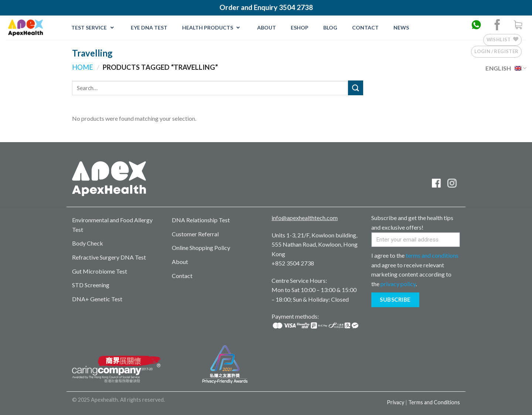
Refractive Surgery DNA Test (109, 257)
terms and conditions (432, 255)
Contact (182, 276)
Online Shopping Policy (201, 248)
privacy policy (398, 284)
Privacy (395, 402)
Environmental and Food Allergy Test (112, 225)
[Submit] (355, 88)
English (506, 68)
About (180, 262)
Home (83, 67)
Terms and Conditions (434, 402)
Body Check (88, 243)
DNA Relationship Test (201, 220)
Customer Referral (195, 234)
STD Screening (91, 285)
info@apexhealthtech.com (305, 218)
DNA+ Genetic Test (97, 299)
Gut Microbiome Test (100, 271)
